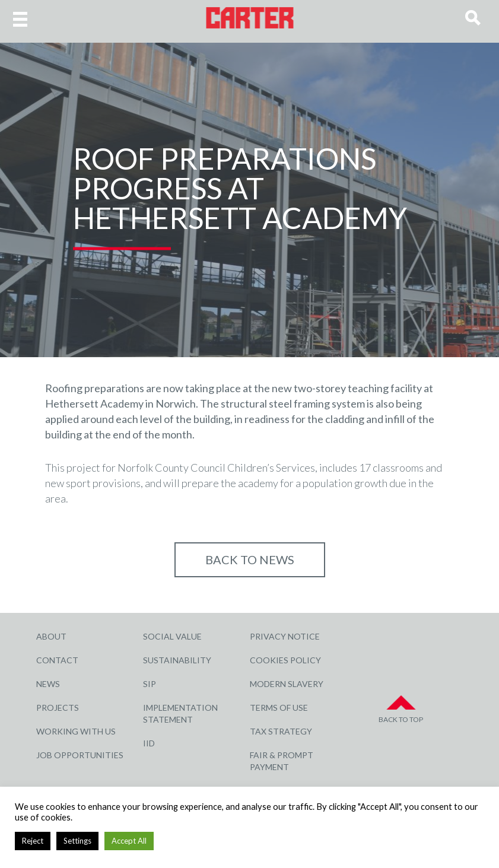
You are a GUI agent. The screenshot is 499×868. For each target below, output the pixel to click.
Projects (58, 708)
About (51, 636)
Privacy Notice (285, 636)
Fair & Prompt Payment (282, 761)
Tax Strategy (281, 731)
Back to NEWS (250, 559)
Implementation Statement (180, 713)
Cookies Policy (285, 660)
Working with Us (76, 731)
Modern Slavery (287, 684)
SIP (150, 684)
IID (149, 743)
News (48, 684)
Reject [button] (33, 841)
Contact (57, 660)
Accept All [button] (129, 841)
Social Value (172, 636)
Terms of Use (279, 708)
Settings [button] (77, 841)
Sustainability (177, 660)
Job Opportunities (80, 755)
